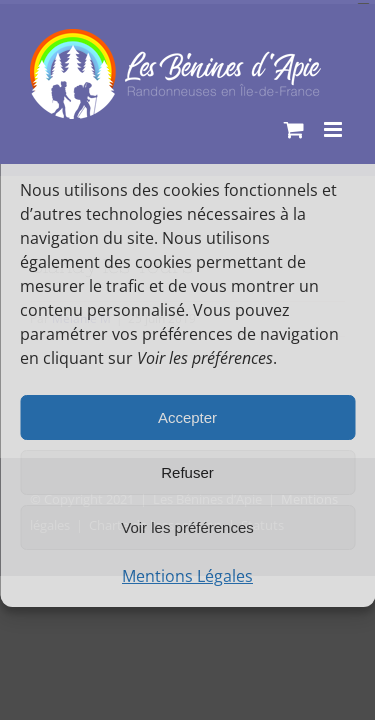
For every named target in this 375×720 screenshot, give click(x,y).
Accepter (187, 417)
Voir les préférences (187, 527)
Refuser (187, 472)
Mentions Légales (187, 576)
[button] (345, 143)
